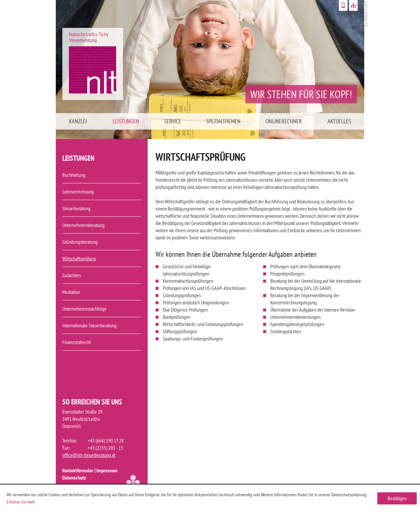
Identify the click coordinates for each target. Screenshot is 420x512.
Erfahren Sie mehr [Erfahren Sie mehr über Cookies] (21, 502)
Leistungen (126, 121)
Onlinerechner (284, 121)
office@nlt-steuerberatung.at (89, 455)
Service (173, 121)
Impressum (107, 470)
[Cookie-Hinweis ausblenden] (397, 498)
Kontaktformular (78, 470)
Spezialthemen (223, 121)
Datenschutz (74, 478)
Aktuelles (339, 121)
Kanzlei (78, 121)
